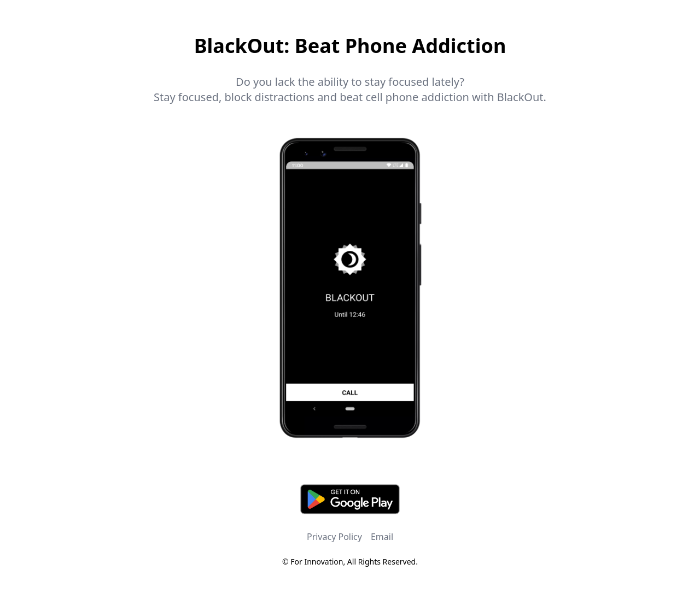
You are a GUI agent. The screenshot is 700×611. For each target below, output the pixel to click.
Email (382, 537)
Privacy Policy (334, 537)
